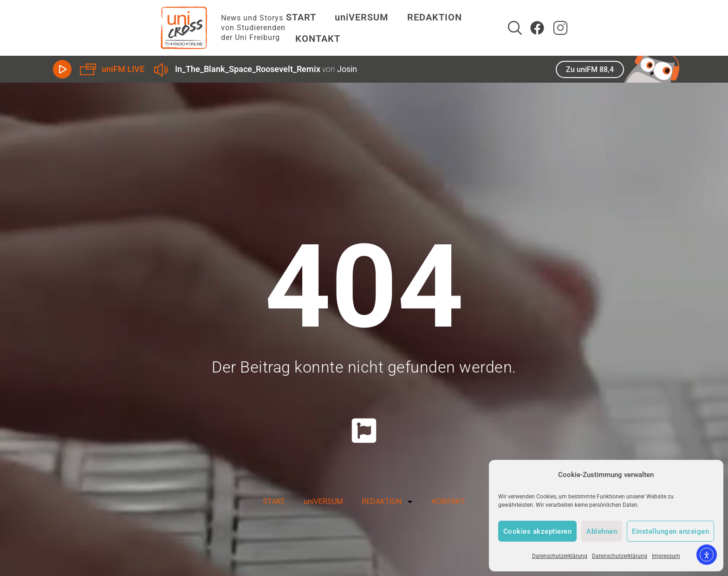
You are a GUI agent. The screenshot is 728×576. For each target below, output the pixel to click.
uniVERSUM (348, 28)
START (287, 28)
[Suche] (623, 28)
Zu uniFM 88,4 (590, 69)
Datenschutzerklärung (560, 556)
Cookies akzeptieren (538, 531)
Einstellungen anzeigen (670, 531)
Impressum (666, 556)
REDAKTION (423, 28)
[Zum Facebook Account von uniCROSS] (645, 28)
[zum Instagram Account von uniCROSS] (668, 28)
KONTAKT (494, 28)
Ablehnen (602, 531)
